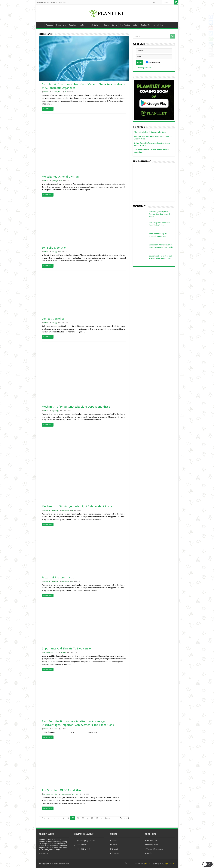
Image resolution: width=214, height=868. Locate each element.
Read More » (48, 109)
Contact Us (145, 25)
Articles (83, 25)
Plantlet (46, 92)
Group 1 (114, 841)
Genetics (55, 92)
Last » (108, 818)
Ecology (54, 252)
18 (63, 818)
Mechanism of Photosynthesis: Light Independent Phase (77, 506)
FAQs (135, 25)
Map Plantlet (125, 25)
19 (68, 818)
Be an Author (151, 841)
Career (114, 25)
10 (53, 818)
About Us (49, 25)
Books (106, 25)
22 (83, 818)
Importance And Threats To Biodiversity (67, 649)
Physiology (55, 411)
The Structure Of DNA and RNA (61, 790)
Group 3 (114, 849)
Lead (60, 92)
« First (43, 818)
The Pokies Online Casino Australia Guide (150, 132)
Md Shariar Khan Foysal (51, 510)
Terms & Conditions (154, 849)
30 (92, 818)
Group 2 (114, 845)
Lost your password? (144, 68)
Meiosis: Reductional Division (60, 177)
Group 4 (114, 853)
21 (78, 818)
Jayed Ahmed (170, 864)
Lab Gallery (95, 25)
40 (97, 818)
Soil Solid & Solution (55, 248)
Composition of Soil (54, 319)
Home (41, 25)
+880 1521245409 (83, 849)
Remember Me (153, 62)
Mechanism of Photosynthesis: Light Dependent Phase (76, 407)
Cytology (55, 181)
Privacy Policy (158, 25)
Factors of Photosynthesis (58, 577)
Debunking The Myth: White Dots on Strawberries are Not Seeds (161, 214)
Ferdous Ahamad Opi (50, 652)
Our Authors (64, 2)
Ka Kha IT (149, 864)
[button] (208, 864)
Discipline (72, 25)
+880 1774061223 (83, 845)
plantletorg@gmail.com (86, 841)
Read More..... (44, 854)
